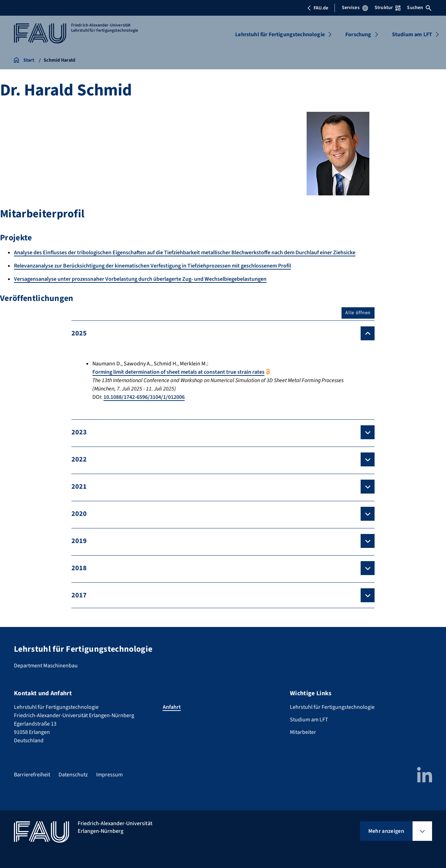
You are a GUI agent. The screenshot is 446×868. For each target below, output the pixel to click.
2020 (79, 514)
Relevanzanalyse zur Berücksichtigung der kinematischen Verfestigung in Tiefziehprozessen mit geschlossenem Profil (152, 266)
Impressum (109, 775)
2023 (79, 432)
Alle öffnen (358, 313)
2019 (79, 541)
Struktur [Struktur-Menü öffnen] (387, 8)
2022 (79, 459)
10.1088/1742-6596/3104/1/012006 (144, 397)
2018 (79, 568)
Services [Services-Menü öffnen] (355, 8)
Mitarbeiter (303, 732)
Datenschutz (73, 775)
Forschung (358, 34)
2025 (79, 333)
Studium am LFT (412, 34)
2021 (79, 487)
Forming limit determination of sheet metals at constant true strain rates (178, 372)
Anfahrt (172, 707)
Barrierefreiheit (32, 775)
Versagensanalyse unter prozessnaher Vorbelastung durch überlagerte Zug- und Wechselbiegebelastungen (140, 279)
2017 (79, 595)
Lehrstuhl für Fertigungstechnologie (280, 34)
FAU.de (318, 8)
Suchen (419, 8)
